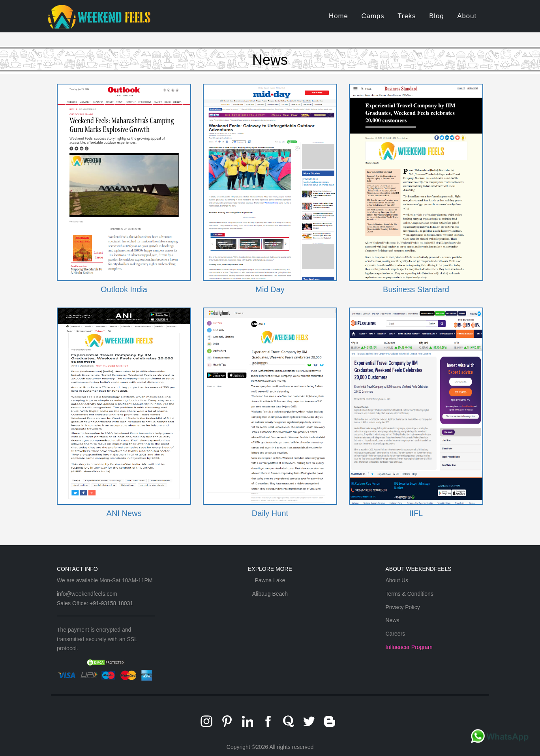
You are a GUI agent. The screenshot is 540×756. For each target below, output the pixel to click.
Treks (407, 16)
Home (338, 16)
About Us (397, 580)
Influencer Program (409, 647)
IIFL (416, 513)
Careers (396, 634)
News (393, 620)
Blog (437, 16)
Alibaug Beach (270, 594)
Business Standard (416, 289)
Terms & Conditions (410, 594)
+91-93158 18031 (111, 603)
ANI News (124, 513)
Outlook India (124, 289)
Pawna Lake (270, 580)
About (467, 16)
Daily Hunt (270, 513)
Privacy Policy (403, 607)
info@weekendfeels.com (87, 594)
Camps (373, 16)
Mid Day (270, 289)
